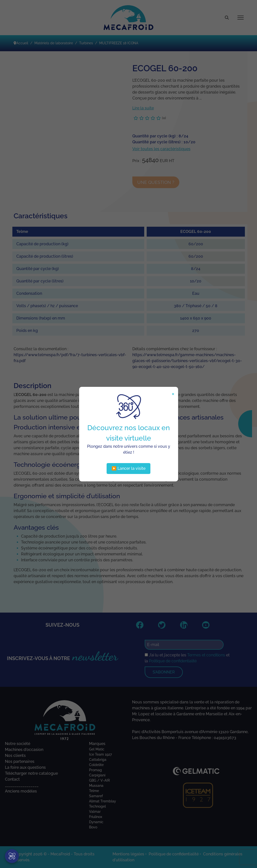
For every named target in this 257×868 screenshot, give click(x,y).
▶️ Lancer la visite (128, 468)
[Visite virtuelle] (12, 856)
